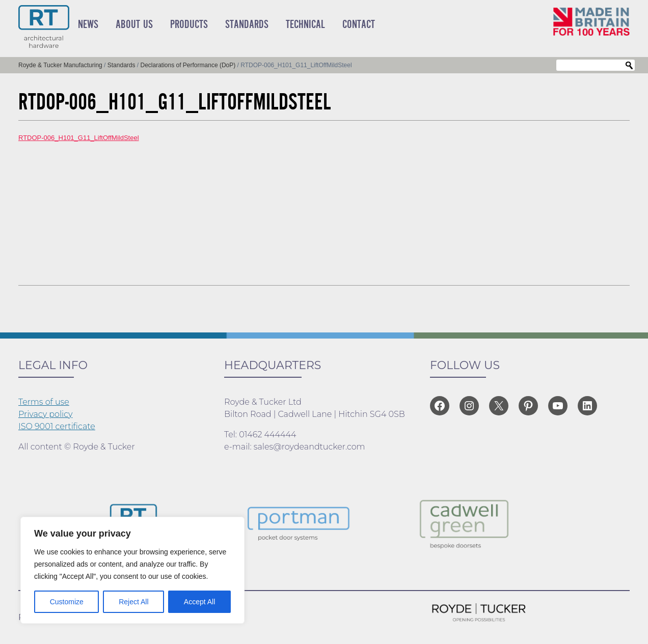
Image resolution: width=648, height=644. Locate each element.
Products (189, 24)
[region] (132, 570)
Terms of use (44, 402)
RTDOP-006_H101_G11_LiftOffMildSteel (79, 138)
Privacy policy (46, 414)
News (88, 24)
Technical (305, 24)
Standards (247, 24)
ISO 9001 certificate (57, 426)
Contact (359, 24)
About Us (134, 24)
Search (629, 66)
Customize (67, 602)
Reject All (133, 602)
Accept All (199, 602)
